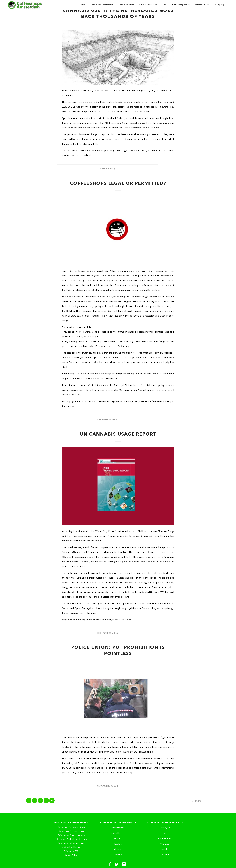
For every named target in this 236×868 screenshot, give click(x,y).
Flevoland (118, 844)
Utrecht (165, 849)
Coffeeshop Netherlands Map (71, 843)
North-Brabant (165, 838)
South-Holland (118, 833)
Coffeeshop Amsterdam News (71, 827)
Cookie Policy (71, 855)
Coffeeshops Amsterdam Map (71, 835)
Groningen (165, 828)
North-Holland (118, 828)
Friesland (118, 838)
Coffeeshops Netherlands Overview (71, 839)
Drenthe (118, 855)
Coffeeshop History (71, 847)
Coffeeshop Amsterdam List (71, 831)
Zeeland (165, 855)
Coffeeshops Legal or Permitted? (118, 184)
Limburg (165, 833)
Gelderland (118, 849)
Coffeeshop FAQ (71, 851)
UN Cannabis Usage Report (118, 434)
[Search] (228, 5)
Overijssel (165, 844)
